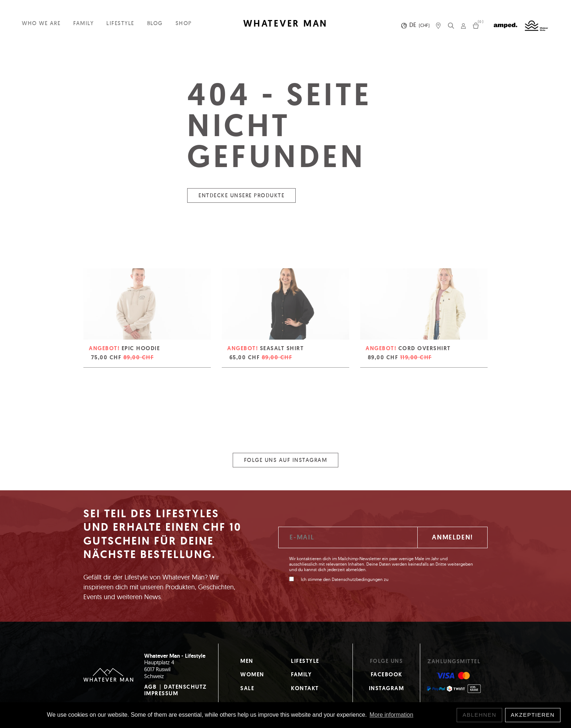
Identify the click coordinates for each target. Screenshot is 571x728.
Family (83, 23)
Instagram (387, 688)
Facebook (387, 674)
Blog (155, 23)
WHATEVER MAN (285, 23)
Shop (184, 23)
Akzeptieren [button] (533, 715)
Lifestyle (120, 23)
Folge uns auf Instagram (286, 465)
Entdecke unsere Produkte (241, 200)
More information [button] (391, 715)
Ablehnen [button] (479, 715)
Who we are (41, 23)
